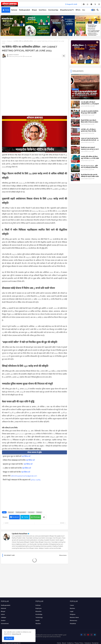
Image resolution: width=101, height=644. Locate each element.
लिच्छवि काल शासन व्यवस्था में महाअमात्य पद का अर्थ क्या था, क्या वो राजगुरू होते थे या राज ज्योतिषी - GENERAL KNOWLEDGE (90, 150)
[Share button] (44, 517)
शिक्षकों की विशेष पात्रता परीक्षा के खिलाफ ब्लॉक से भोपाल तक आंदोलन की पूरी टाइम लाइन (90, 122)
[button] (93, 10)
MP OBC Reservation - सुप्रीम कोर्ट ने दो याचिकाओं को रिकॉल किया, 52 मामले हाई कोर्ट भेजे (90, 167)
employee (39, 608)
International (5, 624)
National (14, 10)
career (72, 605)
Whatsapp (37, 517)
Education (38, 611)
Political (10, 41)
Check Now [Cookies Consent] (15, 634)
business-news (74, 617)
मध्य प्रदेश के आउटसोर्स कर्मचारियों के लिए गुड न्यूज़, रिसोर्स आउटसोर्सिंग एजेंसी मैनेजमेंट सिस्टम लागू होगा (90, 113)
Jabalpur (4, 617)
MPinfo (78, 10)
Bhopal (34, 10)
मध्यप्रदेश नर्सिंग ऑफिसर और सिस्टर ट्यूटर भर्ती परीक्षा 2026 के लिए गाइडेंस (90, 157)
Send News (43, 10)
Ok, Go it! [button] (9, 638)
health (38, 621)
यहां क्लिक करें (26, 456)
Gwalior (3, 621)
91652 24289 (36, 480)
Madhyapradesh (25, 10)
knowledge (39, 614)
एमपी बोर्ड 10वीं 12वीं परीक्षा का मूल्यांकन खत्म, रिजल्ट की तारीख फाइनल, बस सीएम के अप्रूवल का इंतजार (90, 131)
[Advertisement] (34, 74)
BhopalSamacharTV (67, 10)
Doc (84, 10)
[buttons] (84, 4)
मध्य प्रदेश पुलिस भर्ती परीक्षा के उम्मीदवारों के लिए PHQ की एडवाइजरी (90, 103)
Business (72, 608)
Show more (63, 555)
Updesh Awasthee (20, 534)
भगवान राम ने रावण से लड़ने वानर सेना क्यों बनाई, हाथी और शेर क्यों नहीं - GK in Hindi (90, 140)
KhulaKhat (73, 624)
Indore (3, 614)
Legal (72, 611)
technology (39, 617)
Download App (53, 10)
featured (11, 512)
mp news (31, 512)
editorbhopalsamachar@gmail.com (24, 476)
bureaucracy (74, 621)
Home (7, 10)
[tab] (6, 10)
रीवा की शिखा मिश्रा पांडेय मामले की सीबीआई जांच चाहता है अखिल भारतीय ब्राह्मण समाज (90, 176)
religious (73, 614)
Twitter (26, 517)
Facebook (16, 517)
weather (38, 624)
